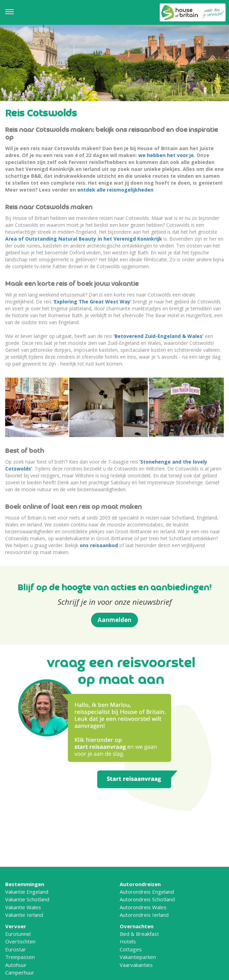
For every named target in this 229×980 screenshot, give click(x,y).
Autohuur (16, 965)
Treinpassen (20, 957)
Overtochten (20, 941)
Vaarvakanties (136, 965)
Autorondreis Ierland (144, 915)
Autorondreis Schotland (147, 899)
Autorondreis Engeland (147, 892)
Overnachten (137, 926)
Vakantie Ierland (24, 915)
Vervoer (16, 926)
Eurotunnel (18, 934)
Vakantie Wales (23, 907)
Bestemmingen (25, 884)
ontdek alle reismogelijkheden (115, 190)
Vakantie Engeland (27, 892)
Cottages (131, 949)
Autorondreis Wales (143, 907)
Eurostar (16, 949)
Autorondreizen (140, 884)
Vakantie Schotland (27, 899)
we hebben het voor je (166, 155)
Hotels (128, 941)
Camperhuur (20, 972)
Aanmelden (114, 620)
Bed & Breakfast (139, 934)
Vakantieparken (138, 957)
